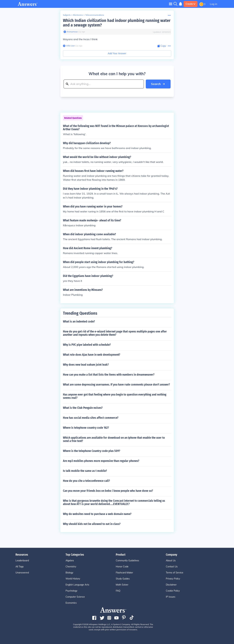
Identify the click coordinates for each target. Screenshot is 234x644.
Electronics (78, 15)
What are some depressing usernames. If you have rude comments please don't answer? (116, 385)
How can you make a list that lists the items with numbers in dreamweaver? (109, 375)
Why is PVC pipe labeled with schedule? (87, 345)
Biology (69, 573)
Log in (214, 4)
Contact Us (172, 567)
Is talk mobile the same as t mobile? (85, 471)
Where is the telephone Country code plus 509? (92, 451)
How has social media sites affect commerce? (91, 418)
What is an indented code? (79, 322)
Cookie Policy (173, 591)
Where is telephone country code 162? (86, 428)
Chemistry (71, 567)
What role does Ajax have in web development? (92, 355)
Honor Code (122, 567)
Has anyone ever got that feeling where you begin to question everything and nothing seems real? (115, 396)
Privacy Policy (173, 579)
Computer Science (75, 597)
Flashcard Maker (124, 573)
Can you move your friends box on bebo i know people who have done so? (108, 491)
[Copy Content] (162, 46)
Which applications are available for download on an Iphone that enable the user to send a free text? (114, 439)
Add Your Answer (117, 53)
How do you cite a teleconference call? (86, 481)
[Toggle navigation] (171, 4)
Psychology (71, 591)
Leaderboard (22, 561)
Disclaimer (171, 585)
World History (73, 579)
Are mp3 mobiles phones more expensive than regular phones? (101, 461)
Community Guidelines (127, 561)
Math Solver (122, 585)
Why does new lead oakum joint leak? (86, 365)
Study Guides (123, 579)
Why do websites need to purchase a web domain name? (97, 514)
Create (191, 4)
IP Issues (171, 597)
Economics (71, 603)
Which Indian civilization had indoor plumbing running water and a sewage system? (117, 23)
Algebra (70, 561)
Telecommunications (95, 15)
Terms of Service (175, 573)
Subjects (67, 15)
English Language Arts (77, 585)
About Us (171, 561)
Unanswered (22, 573)
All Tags (20, 567)
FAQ (118, 591)
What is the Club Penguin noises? (83, 408)
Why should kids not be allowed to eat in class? (92, 524)
